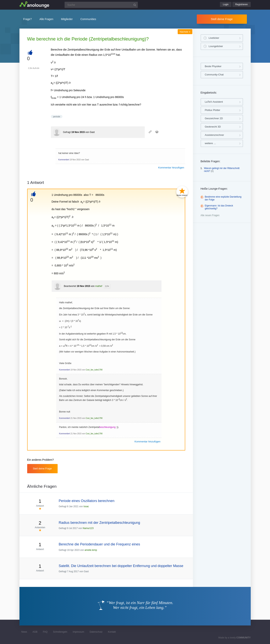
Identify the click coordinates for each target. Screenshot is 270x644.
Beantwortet (70, 286)
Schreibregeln (60, 632)
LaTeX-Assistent (214, 102)
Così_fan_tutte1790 (94, 370)
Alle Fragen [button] (46, 19)
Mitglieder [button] (67, 19)
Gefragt (67, 132)
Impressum (78, 632)
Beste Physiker (213, 66)
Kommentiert (64, 160)
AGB (35, 632)
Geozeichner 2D (214, 118)
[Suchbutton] (135, 5)
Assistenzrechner (214, 135)
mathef (99, 286)
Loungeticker (216, 46)
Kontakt (112, 632)
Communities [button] (88, 19)
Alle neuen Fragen (210, 215)
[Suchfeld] (101, 5)
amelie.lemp (91, 550)
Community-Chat (214, 75)
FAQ (45, 632)
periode (57, 117)
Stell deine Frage (222, 19)
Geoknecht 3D (213, 127)
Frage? (28, 19)
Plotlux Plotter (213, 110)
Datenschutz (96, 632)
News (24, 632)
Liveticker (214, 38)
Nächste (185, 32)
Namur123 (88, 528)
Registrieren (242, 4)
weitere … (211, 143)
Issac (86, 506)
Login (226, 4)
